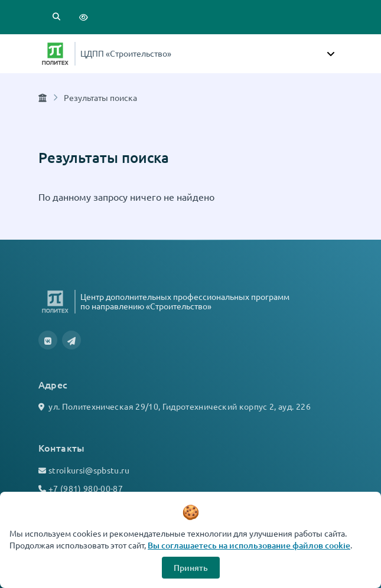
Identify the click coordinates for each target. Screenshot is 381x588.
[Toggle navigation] (331, 54)
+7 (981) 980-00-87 (86, 488)
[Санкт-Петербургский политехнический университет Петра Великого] (55, 54)
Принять (191, 568)
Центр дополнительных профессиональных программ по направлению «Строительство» (185, 301)
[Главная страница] (43, 97)
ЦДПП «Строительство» (126, 53)
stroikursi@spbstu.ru (89, 470)
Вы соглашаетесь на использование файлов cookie (249, 545)
